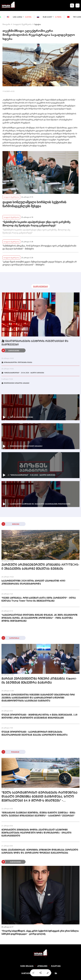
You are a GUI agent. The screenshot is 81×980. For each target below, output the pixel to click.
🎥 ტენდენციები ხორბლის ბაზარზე (15, 383)
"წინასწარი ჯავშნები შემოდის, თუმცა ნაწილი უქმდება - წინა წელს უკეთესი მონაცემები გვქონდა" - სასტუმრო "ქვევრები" (38, 814)
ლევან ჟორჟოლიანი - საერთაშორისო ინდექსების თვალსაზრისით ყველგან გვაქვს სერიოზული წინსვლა (35, 733)
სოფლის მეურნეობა (22, 24)
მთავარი (6, 24)
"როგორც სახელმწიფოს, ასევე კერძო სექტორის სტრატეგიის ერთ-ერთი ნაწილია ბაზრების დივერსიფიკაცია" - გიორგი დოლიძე (40, 932)
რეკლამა (56, 966)
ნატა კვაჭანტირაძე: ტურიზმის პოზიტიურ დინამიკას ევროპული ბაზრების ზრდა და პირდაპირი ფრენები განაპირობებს (40, 851)
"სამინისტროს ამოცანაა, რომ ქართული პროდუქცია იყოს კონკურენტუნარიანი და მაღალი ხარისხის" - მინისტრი (39, 247)
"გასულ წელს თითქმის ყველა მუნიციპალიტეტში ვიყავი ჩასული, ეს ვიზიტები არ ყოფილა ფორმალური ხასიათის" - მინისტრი (40, 263)
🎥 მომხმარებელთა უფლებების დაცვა (17, 363)
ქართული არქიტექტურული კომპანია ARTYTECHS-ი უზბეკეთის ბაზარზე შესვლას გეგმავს (40, 567)
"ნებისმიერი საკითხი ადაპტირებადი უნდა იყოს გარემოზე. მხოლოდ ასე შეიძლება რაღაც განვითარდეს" (37, 224)
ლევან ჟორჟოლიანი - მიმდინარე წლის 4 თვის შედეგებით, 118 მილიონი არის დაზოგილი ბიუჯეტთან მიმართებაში (39, 716)
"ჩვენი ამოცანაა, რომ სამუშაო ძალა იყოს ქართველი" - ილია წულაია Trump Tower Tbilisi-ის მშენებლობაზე (39, 599)
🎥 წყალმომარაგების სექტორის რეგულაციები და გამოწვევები (35, 343)
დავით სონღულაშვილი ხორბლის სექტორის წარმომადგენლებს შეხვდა (34, 204)
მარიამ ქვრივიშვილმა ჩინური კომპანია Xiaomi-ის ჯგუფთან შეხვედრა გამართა (39, 681)
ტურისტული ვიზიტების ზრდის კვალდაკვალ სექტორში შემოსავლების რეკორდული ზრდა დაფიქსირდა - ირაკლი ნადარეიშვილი (36, 833)
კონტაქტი (42, 966)
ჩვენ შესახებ (27, 966)
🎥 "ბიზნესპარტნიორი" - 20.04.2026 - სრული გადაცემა (23, 373)
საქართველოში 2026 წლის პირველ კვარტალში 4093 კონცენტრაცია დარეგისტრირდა (33, 582)
